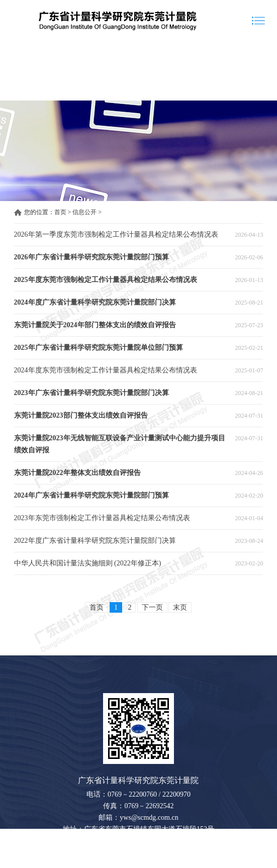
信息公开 (84, 212)
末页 (180, 607)
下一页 (152, 607)
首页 (60, 212)
